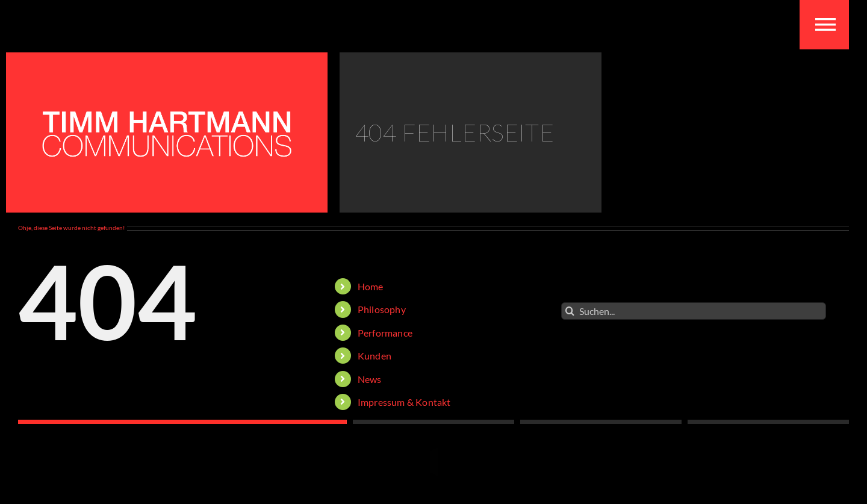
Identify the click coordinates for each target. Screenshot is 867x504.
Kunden (374, 356)
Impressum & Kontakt (404, 402)
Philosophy (382, 309)
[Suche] (570, 311)
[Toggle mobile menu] (825, 24)
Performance (385, 333)
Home (371, 286)
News (370, 379)
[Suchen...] (694, 311)
